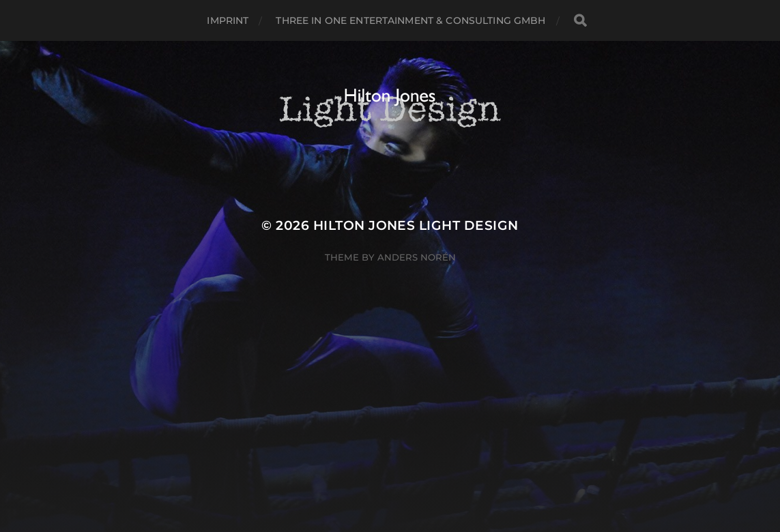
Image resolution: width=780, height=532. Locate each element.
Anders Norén (417, 257)
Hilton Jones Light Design (416, 225)
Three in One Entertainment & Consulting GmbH (410, 20)
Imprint (228, 20)
